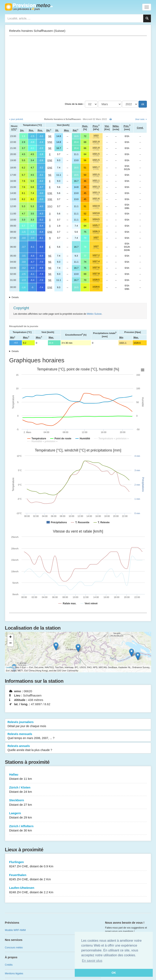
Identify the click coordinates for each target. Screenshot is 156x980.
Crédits (9, 965)
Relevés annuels (78, 748)
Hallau (78, 777)
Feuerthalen (78, 877)
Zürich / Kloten (78, 790)
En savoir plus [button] (92, 961)
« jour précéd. (16, 119)
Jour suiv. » (141, 119)
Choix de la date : (74, 104)
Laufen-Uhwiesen (78, 890)
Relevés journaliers (78, 724)
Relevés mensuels (78, 736)
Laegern (78, 816)
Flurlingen (78, 864)
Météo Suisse (94, 314)
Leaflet (9, 667)
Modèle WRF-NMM (15, 930)
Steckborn (78, 803)
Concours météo (14, 948)
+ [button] (10, 637)
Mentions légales (14, 974)
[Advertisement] (78, 68)
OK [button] (114, 973)
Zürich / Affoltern (78, 829)
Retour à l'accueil (29, 7)
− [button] (10, 643)
